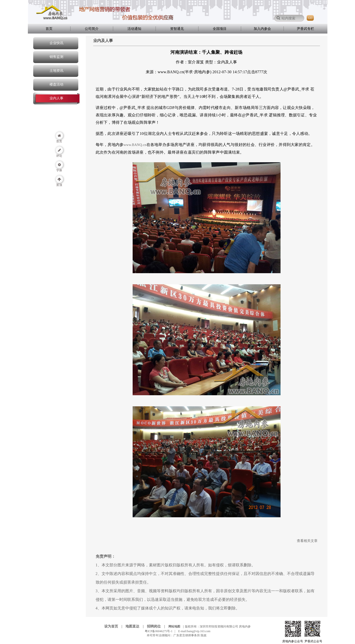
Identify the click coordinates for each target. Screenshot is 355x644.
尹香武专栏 (305, 29)
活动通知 (134, 29)
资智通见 (177, 29)
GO (310, 18)
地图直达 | (136, 626)
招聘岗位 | (157, 626)
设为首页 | (115, 626)
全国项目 (220, 29)
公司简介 (92, 29)
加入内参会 (262, 29)
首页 (49, 29)
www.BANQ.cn (135, 145)
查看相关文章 (307, 541)
